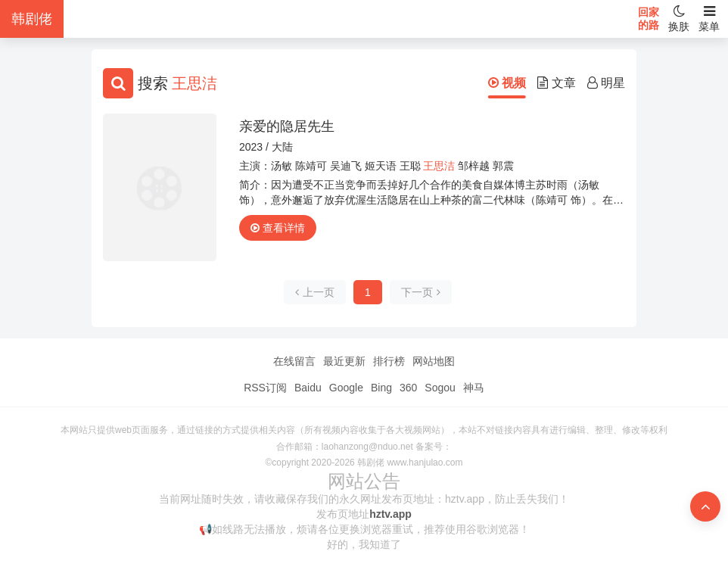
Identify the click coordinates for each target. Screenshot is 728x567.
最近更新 (344, 361)
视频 (507, 83)
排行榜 (389, 361)
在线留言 (294, 361)
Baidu (308, 388)
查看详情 (278, 228)
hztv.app (390, 514)
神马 (474, 388)
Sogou (440, 388)
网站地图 (434, 361)
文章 (556, 83)
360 (408, 388)
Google (346, 388)
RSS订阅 (265, 388)
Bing (381, 388)
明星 (606, 83)
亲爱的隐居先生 (287, 126)
